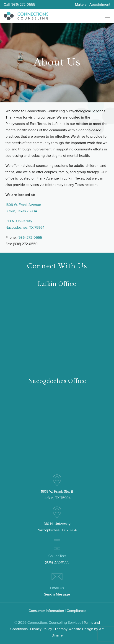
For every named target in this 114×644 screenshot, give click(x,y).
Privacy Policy (41, 629)
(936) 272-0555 (30, 237)
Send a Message (57, 594)
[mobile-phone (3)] (57, 545)
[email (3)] (57, 577)
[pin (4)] (57, 480)
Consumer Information (46, 611)
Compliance (76, 611)
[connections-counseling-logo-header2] (26, 16)
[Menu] (108, 16)
